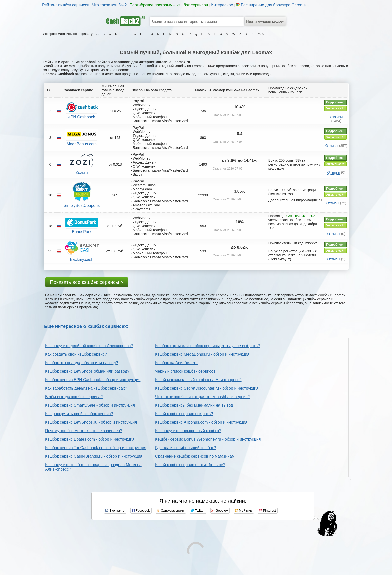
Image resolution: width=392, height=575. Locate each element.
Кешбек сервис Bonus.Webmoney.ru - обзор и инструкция (208, 439)
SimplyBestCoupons (82, 206)
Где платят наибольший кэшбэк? (186, 448)
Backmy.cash (82, 260)
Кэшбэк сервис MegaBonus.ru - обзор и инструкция (202, 354)
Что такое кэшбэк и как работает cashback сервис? (202, 397)
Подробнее (334, 102)
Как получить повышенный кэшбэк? (188, 431)
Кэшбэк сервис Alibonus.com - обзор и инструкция (201, 422)
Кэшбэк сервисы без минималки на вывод (194, 405)
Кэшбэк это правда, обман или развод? (82, 363)
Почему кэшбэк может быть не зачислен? (84, 431)
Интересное (222, 5)
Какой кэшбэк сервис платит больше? (190, 465)
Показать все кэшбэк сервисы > (87, 282)
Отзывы (336, 117)
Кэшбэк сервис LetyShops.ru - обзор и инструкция (91, 422)
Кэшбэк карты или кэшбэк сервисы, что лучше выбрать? (208, 346)
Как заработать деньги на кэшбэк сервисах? (86, 388)
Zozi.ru (82, 173)
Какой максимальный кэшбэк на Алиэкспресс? (198, 380)
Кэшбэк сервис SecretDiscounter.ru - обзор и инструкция (207, 388)
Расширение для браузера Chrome (273, 5)
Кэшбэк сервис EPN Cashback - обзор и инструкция (93, 380)
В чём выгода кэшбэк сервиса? (74, 397)
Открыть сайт (335, 108)
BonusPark (82, 232)
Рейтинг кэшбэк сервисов (66, 5)
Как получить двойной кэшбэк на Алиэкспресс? (89, 346)
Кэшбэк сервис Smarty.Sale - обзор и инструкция (90, 405)
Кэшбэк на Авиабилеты (177, 363)
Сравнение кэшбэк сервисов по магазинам (195, 456)
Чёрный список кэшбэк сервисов (185, 371)
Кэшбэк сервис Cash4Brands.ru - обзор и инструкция (94, 456)
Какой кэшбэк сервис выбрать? (184, 414)
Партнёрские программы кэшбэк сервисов (169, 5)
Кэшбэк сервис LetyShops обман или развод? (87, 371)
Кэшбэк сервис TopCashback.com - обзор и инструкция (96, 448)
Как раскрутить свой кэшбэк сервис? (79, 414)
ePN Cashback (82, 117)
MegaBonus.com (82, 144)
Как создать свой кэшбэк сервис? (76, 354)
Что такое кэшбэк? (109, 5)
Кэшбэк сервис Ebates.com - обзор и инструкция (90, 439)
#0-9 (261, 34)
